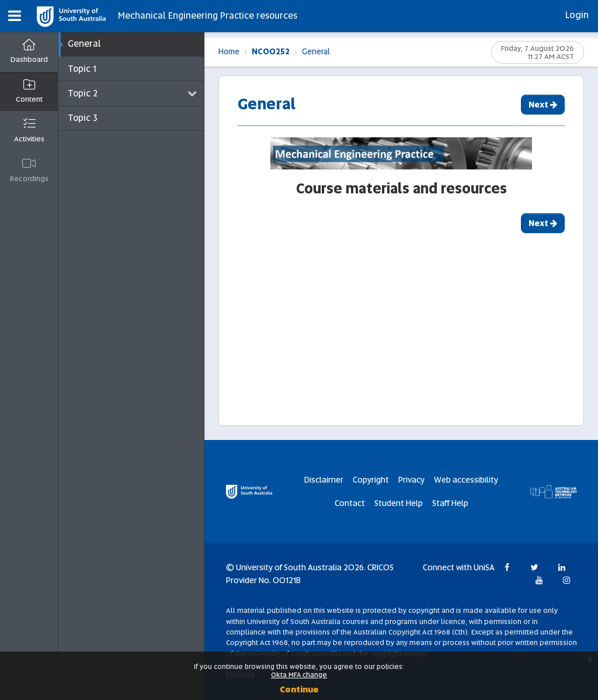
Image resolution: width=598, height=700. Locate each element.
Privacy (411, 480)
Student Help (399, 503)
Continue (299, 689)
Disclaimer (324, 480)
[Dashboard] (29, 52)
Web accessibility (466, 480)
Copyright (371, 480)
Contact (350, 503)
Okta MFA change (299, 675)
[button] (15, 16)
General (316, 46)
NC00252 (271, 46)
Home (229, 46)
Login (577, 15)
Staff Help (450, 503)
